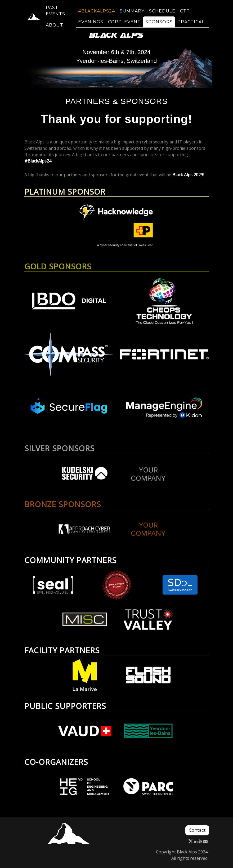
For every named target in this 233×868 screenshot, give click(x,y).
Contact (197, 830)
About (55, 28)
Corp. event (124, 25)
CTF (185, 14)
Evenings (91, 25)
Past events (55, 14)
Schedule (162, 14)
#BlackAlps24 (97, 14)
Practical (191, 25)
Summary (132, 14)
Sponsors (159, 25)
